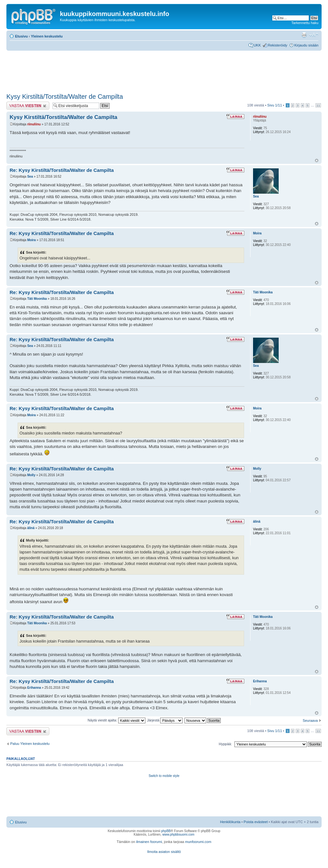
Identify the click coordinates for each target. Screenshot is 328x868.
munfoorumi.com (198, 842)
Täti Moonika (37, 299)
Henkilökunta (230, 822)
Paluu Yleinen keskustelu (30, 744)
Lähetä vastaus (28, 106)
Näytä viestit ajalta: (116, 720)
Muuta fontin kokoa (314, 35)
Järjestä (165, 720)
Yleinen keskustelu (47, 36)
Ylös (317, 160)
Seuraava (310, 721)
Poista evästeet (256, 822)
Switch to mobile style (164, 776)
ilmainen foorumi (149, 842)
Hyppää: (225, 744)
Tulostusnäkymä (304, 35)
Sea (30, 177)
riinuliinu (34, 124)
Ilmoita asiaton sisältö (164, 852)
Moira (32, 240)
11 (318, 105)
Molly (31, 475)
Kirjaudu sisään (306, 45)
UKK (257, 45)
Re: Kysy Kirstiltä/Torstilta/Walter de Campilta (62, 170)
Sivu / (275, 105)
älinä (31, 528)
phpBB (166, 831)
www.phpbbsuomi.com (178, 834)
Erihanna (34, 688)
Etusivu (21, 36)
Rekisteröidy (278, 45)
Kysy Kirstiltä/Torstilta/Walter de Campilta (65, 97)
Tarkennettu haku (305, 23)
